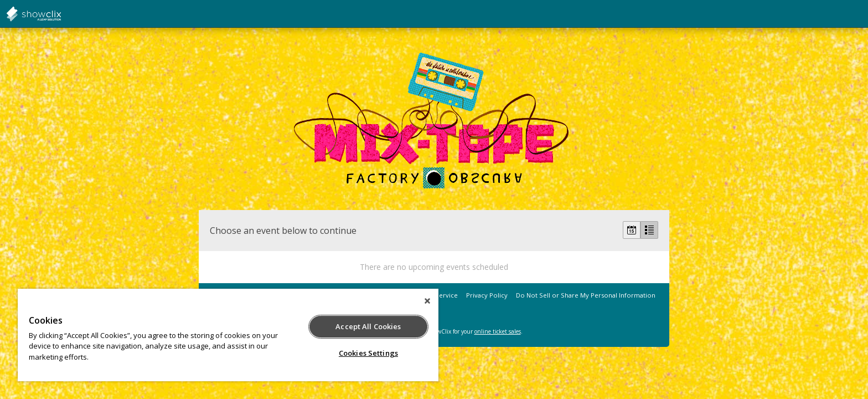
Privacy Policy (487, 295)
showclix (61, 14)
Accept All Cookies (368, 326)
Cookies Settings (368, 353)
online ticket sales (498, 331)
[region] (228, 335)
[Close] (427, 301)
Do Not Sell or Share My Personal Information (586, 295)
